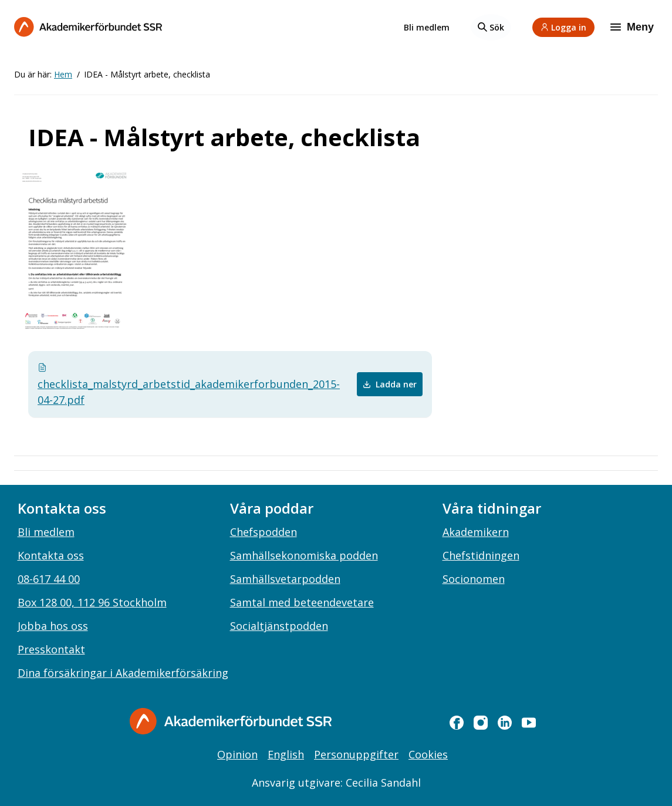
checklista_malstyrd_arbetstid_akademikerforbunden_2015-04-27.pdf (153, 385)
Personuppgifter (356, 754)
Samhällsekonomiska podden (304, 555)
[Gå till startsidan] (231, 721)
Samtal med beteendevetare (302, 602)
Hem (63, 74)
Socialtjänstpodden (279, 626)
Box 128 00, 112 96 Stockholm (92, 602)
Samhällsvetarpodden (285, 579)
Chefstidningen (481, 555)
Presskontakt (51, 649)
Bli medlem (427, 27)
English (286, 754)
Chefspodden (264, 532)
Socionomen (474, 579)
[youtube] (529, 723)
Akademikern (476, 532)
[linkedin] (505, 723)
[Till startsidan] (88, 27)
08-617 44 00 (49, 579)
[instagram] (481, 723)
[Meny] (633, 27)
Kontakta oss (51, 555)
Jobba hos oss (53, 626)
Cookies (428, 754)
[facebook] (457, 723)
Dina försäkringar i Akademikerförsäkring (123, 673)
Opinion (237, 754)
